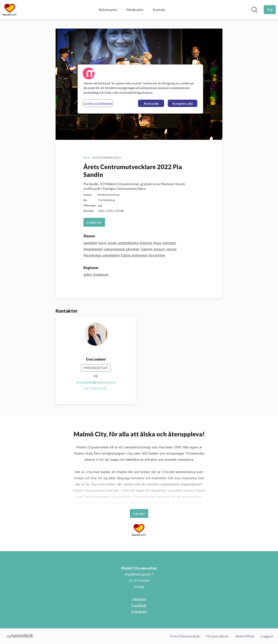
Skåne (88, 274)
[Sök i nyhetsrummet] (254, 10)
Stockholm (101, 274)
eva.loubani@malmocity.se (96, 382)
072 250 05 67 (96, 388)
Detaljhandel (93, 249)
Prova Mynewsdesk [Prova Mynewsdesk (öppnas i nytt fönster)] (185, 636)
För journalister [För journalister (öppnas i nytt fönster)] (218, 636)
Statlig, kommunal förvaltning (143, 255)
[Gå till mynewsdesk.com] (20, 636)
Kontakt (159, 10)
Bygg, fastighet (165, 243)
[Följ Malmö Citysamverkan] (270, 10)
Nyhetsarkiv (108, 10)
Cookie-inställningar (98, 103)
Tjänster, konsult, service (158, 249)
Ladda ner (94, 222)
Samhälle (90, 243)
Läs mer (139, 513)
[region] (140, 89)
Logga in (267, 636)
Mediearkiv (135, 10)
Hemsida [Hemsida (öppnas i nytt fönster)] (139, 599)
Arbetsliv (146, 243)
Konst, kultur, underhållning (118, 243)
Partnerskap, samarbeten (102, 255)
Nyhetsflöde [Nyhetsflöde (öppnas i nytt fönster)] (245, 636)
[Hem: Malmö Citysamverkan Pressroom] (10, 10)
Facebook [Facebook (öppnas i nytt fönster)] (139, 605)
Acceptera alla (183, 103)
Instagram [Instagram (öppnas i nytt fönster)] (139, 611)
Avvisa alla (151, 103)
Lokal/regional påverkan (121, 249)
